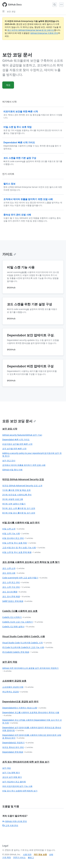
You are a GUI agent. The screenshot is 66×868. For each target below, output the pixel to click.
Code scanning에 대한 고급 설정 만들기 (25, 578)
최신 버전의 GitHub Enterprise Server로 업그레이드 (31, 30)
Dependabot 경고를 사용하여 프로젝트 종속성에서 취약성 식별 (31, 714)
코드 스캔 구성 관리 (16, 587)
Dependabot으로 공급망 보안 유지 (20, 702)
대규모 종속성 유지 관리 (18, 747)
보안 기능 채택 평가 (11, 773)
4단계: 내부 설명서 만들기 (14, 504)
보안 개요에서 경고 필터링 (14, 782)
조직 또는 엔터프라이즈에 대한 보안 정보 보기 (26, 762)
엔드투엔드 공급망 (15, 692)
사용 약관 (27, 854)
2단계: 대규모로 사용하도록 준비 (17, 495)
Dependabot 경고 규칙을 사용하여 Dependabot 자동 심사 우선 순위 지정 (32, 722)
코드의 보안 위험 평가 (12, 777)
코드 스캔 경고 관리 (16, 582)
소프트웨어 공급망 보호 (14, 681)
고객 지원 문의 (10, 825)
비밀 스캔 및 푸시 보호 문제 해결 (21, 552)
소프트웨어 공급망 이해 (18, 687)
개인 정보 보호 (40, 854)
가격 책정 (7, 857)
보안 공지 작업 (10, 662)
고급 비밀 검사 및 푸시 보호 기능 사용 (24, 548)
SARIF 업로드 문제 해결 (17, 601)
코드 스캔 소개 (13, 568)
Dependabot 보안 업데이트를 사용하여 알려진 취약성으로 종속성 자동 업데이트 (32, 729)
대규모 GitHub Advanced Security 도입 (23, 479)
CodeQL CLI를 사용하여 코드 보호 (20, 611)
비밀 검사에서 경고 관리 (18, 538)
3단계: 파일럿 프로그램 (13, 499)
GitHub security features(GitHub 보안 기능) (22, 435)
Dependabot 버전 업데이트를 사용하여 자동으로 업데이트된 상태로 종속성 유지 (32, 737)
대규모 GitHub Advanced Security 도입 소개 (22, 486)
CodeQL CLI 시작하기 (17, 617)
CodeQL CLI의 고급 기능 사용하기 (23, 622)
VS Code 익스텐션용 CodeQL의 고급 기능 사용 (28, 647)
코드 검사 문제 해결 (16, 597)
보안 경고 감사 (9, 461)
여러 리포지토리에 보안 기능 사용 (17, 786)
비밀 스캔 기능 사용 (16, 534)
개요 (8, 85)
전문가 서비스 (19, 857)
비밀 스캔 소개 (13, 529)
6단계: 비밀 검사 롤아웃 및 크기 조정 (19, 513)
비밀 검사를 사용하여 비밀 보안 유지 (21, 523)
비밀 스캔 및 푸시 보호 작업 (19, 543)
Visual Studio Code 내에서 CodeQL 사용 (24, 636)
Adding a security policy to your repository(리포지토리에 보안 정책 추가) (32, 455)
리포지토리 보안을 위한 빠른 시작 (17, 444)
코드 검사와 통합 (14, 592)
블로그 (31, 857)
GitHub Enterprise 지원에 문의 (44, 33)
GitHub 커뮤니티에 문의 (15, 821)
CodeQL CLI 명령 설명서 (18, 627)
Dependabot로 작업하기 (18, 743)
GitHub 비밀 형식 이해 (12, 470)
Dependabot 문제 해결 (17, 752)
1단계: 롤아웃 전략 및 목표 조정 (16, 490)
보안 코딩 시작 (10, 429)
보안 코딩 (11, 11)
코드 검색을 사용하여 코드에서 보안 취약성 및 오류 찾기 (31, 562)
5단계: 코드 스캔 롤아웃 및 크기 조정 (19, 508)
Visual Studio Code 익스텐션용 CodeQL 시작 (27, 643)
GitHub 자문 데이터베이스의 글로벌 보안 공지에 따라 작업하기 (30, 670)
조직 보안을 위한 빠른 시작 (14, 449)
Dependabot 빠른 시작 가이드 (16, 439)
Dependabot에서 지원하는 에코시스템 (24, 708)
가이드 (9, 254)
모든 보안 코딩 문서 (19, 421)
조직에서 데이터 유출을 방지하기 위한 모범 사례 (24, 465)
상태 (51, 854)
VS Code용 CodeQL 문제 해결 (20, 652)
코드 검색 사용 (13, 573)
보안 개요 (7, 768)
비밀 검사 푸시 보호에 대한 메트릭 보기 (20, 791)
